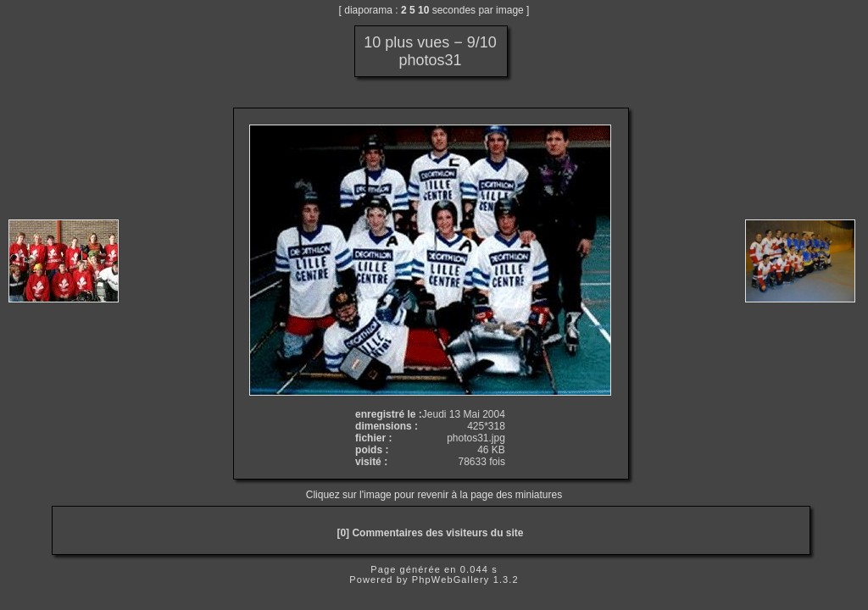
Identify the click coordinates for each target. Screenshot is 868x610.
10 (423, 10)
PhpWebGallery (451, 579)
